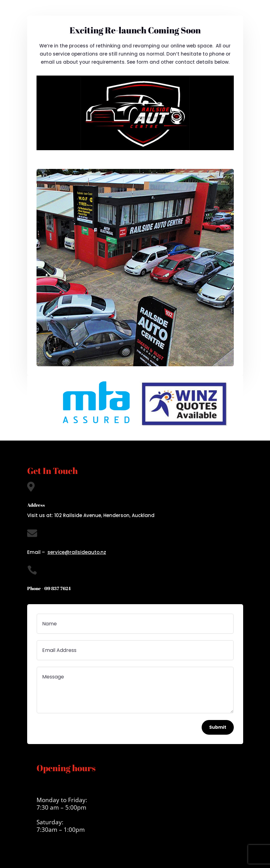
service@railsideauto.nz (77, 552)
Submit (218, 727)
